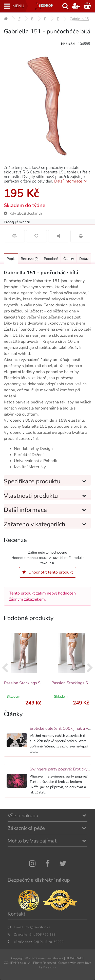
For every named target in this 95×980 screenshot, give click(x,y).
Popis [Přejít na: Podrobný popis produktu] (11, 259)
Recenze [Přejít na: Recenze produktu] (30, 259)
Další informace (72, 181)
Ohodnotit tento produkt (48, 572)
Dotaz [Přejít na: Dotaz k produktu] (84, 259)
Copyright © (20, 958)
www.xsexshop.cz (50, 958)
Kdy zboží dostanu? (23, 213)
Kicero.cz (50, 967)
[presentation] (5, 668)
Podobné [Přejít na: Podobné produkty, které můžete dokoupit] (51, 259)
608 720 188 (46, 934)
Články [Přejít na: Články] (69, 259)
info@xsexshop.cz (37, 927)
